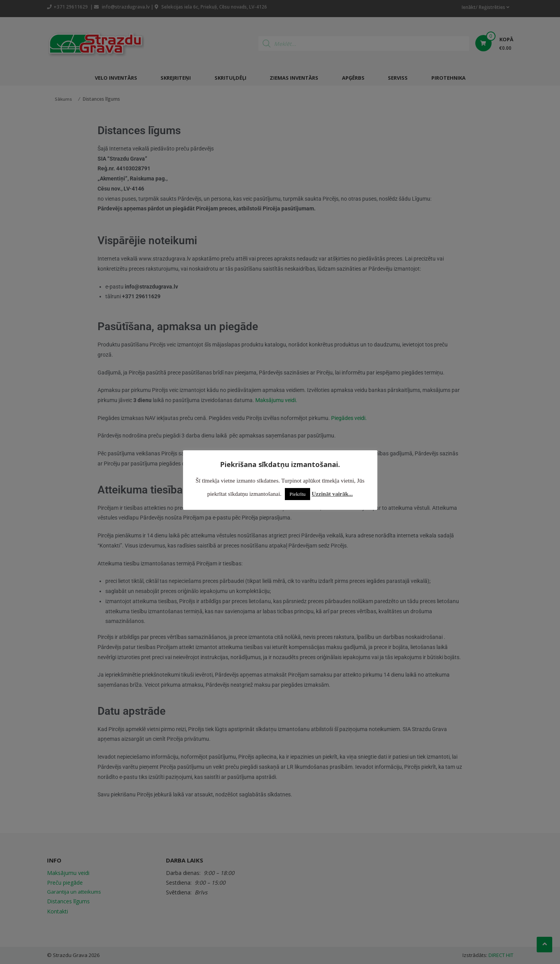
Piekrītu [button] (297, 494)
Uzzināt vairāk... (332, 494)
